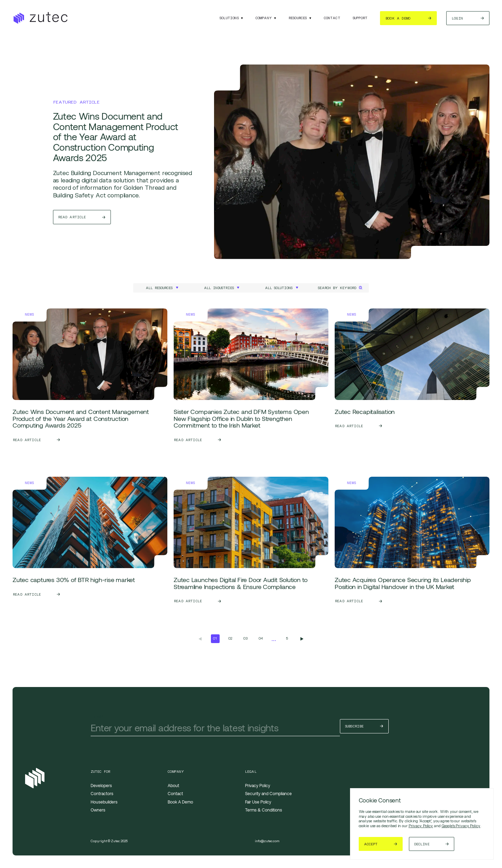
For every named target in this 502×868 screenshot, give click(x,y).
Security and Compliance (268, 793)
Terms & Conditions (264, 810)
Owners (98, 810)
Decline (424, 844)
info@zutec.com (267, 841)
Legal (251, 772)
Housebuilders (104, 802)
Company (264, 18)
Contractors (102, 793)
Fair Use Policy (258, 802)
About (173, 785)
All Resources (159, 288)
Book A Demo (180, 802)
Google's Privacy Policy (461, 826)
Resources (298, 18)
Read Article (73, 218)
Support (360, 18)
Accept (371, 844)
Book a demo (398, 18)
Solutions (229, 18)
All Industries (219, 288)
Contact (332, 18)
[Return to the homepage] (40, 18)
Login (457, 18)
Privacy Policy (421, 826)
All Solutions (279, 288)
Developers (101, 785)
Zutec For (101, 772)
